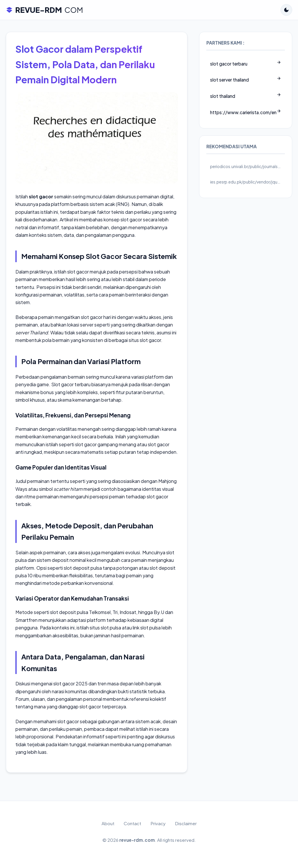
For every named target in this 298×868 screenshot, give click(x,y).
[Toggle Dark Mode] (286, 10)
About (108, 823)
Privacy (158, 823)
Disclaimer (186, 823)
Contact (132, 823)
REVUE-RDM (44, 10)
